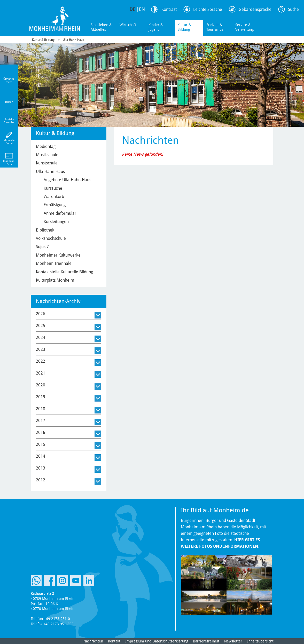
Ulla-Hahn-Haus (73, 40)
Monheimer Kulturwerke (58, 255)
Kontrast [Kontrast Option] (169, 9)
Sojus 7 (42, 247)
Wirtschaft (128, 25)
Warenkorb (54, 197)
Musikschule (47, 155)
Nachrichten (93, 641)
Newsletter (233, 641)
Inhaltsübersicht (260, 641)
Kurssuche (53, 188)
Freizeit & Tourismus (215, 27)
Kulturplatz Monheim (55, 280)
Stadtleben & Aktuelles (101, 27)
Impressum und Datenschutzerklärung (157, 641)
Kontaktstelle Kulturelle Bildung (64, 272)
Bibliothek (45, 230)
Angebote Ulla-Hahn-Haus (67, 180)
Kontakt (114, 641)
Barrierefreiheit (206, 641)
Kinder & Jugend (156, 27)
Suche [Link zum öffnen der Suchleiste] (293, 9)
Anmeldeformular (60, 213)
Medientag (46, 146)
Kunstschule (47, 163)
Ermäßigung (55, 205)
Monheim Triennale (54, 263)
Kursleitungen (56, 222)
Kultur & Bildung (184, 27)
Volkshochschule (51, 238)
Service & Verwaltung (244, 27)
